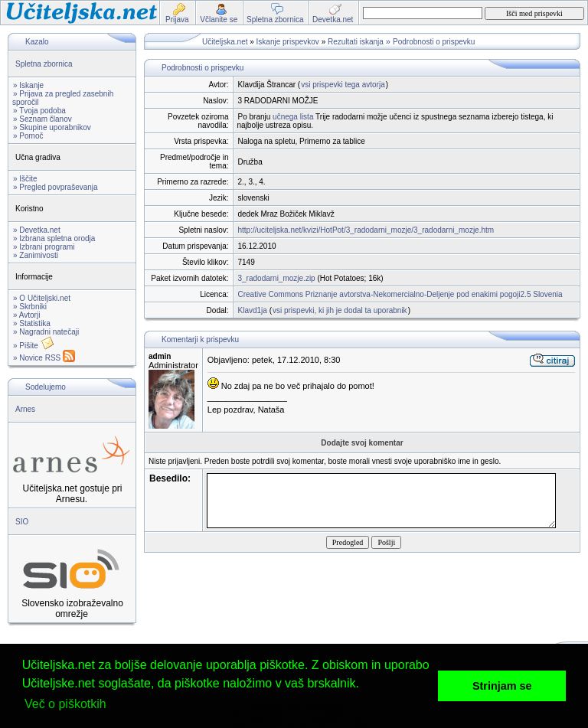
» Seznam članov (42, 119)
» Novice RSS (44, 358)
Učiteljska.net (225, 42)
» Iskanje (28, 85)
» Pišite (34, 346)
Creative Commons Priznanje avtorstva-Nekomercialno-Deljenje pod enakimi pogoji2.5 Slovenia (400, 294)
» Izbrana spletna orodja (54, 238)
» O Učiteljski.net (42, 298)
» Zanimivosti (36, 255)
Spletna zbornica (44, 64)
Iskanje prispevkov (288, 42)
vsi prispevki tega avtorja (343, 85)
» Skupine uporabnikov (52, 127)
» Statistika (32, 323)
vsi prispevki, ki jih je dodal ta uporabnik (340, 310)
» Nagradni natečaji (46, 332)
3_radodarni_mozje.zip (277, 278)
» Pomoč (28, 136)
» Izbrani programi (44, 247)
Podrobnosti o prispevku (434, 42)
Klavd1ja (253, 310)
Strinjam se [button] (502, 686)
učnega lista (293, 117)
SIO (22, 522)
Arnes (25, 409)
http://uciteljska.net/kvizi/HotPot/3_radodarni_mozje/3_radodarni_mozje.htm (366, 230)
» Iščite (25, 179)
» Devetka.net (37, 230)
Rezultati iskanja (356, 42)
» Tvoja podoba (39, 111)
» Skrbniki (30, 307)
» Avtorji (26, 315)
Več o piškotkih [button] (65, 704)
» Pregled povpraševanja (56, 187)
